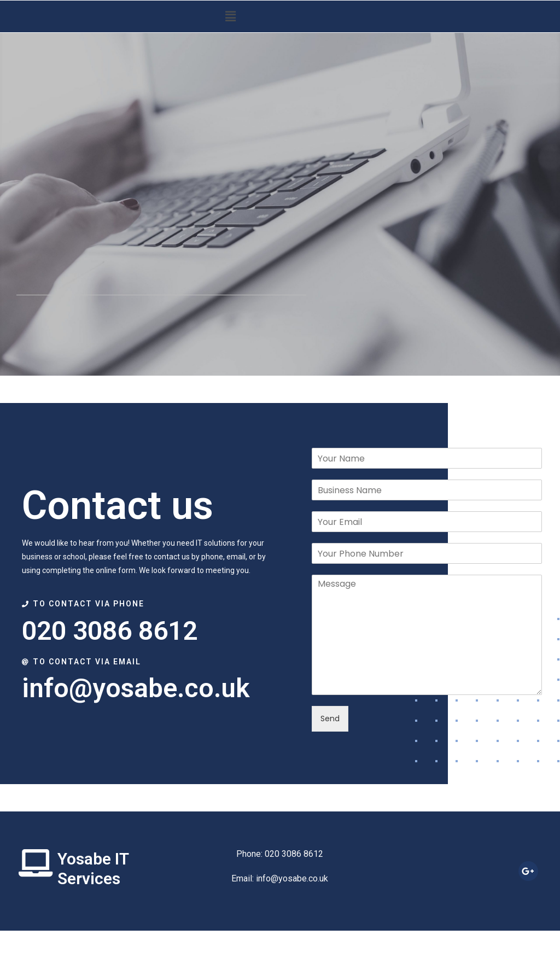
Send (330, 718)
